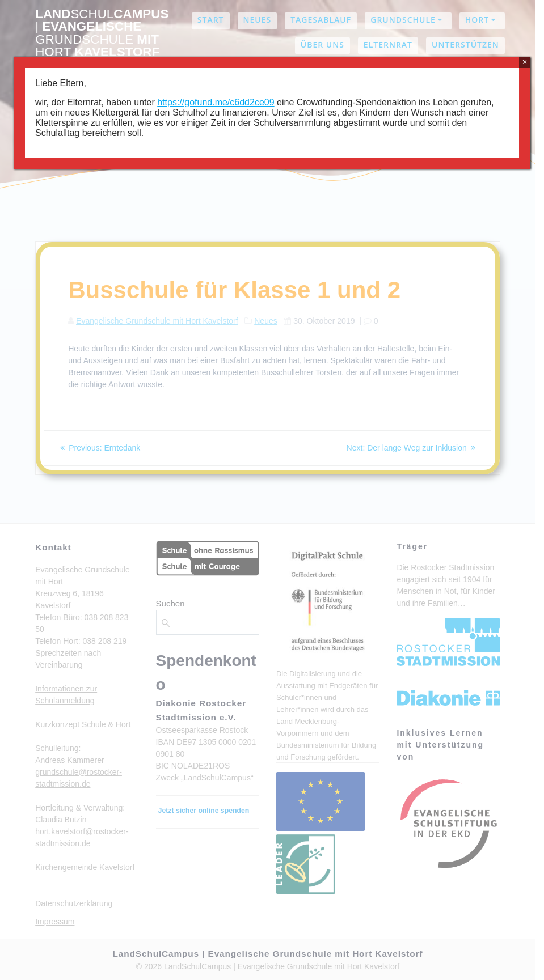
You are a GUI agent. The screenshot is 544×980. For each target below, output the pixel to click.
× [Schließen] (524, 62)
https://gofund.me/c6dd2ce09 (216, 102)
